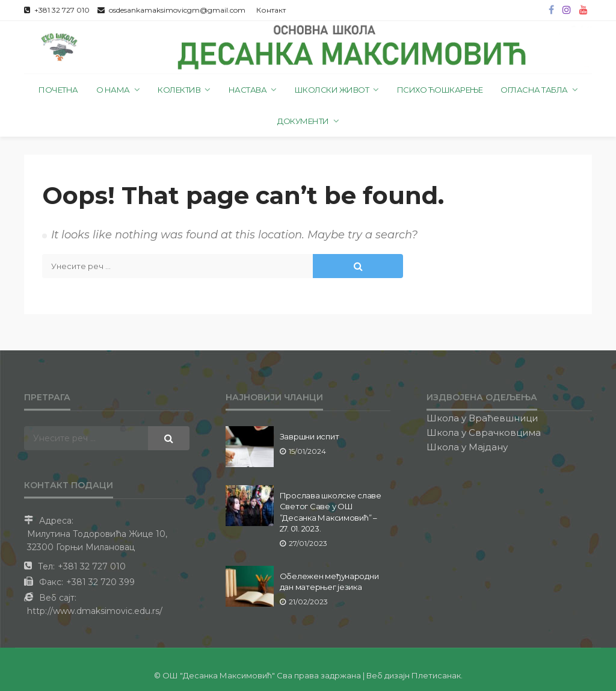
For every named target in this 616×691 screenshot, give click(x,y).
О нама (113, 90)
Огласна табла (534, 90)
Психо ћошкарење (440, 90)
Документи (303, 121)
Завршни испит (310, 436)
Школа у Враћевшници (482, 418)
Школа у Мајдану (467, 447)
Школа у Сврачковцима (484, 432)
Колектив (179, 90)
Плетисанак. (437, 675)
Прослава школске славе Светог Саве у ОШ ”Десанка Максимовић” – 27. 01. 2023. (331, 512)
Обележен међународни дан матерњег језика (329, 581)
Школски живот (332, 90)
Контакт (271, 10)
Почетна (58, 90)
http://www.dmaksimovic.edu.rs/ (95, 611)
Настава (248, 90)
